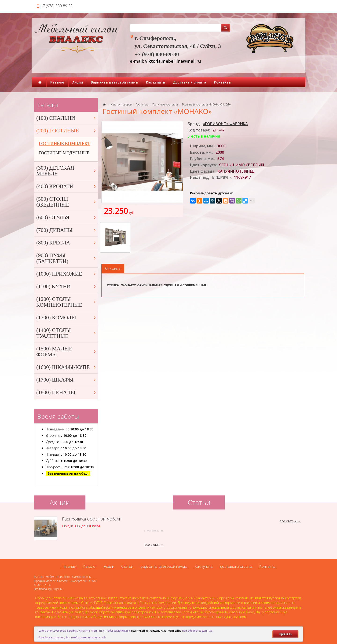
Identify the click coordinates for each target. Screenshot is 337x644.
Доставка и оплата (190, 82)
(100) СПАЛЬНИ (66, 118)
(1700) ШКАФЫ (66, 380)
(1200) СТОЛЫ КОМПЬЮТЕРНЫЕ (66, 302)
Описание (113, 268)
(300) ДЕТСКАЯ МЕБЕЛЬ (66, 171)
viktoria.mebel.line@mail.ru (173, 61)
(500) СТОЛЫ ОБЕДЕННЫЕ (66, 202)
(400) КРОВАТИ (66, 186)
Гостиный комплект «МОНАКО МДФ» (207, 104)
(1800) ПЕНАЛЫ (66, 392)
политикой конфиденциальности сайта (156, 631)
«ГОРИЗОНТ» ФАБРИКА (225, 124)
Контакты (223, 82)
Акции (78, 82)
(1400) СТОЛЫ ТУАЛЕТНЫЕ (66, 333)
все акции (152, 544)
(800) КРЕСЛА (66, 243)
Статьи (127, 566)
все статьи (288, 521)
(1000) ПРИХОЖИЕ (66, 274)
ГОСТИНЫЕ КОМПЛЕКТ (64, 144)
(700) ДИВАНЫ (66, 230)
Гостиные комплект (165, 104)
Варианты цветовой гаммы (114, 82)
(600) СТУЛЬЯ (66, 217)
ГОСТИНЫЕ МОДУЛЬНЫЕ (64, 153)
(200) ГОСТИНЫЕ (66, 131)
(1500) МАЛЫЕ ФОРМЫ (66, 352)
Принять (286, 634)
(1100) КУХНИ (66, 286)
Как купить (156, 82)
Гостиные (142, 104)
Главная (69, 566)
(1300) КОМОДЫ (66, 318)
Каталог (57, 82)
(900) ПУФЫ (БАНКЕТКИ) (66, 258)
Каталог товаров (121, 104)
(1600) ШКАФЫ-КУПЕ (66, 367)
